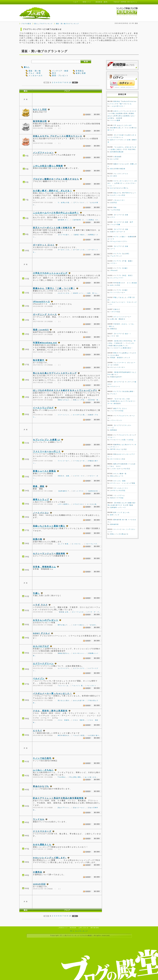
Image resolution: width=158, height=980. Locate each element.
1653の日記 (39, 884)
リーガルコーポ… (80, 461)
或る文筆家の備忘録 (118, 169)
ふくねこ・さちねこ (43, 770)
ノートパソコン (41, 513)
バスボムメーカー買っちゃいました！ (53, 693)
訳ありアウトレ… (64, 808)
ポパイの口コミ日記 (118, 459)
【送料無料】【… (79, 220)
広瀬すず (117, 309)
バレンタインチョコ (121, 174)
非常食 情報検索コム (44, 567)
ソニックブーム (119, 495)
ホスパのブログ (41, 646)
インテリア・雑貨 (60, 71)
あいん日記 (114, 159)
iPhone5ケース (41, 301)
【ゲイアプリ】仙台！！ (122, 334)
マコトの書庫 (115, 120)
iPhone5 (114, 271)
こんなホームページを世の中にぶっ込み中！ (56, 213)
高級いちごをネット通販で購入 (49, 526)
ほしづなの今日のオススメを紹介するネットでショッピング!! (65, 390)
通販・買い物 (35, 71)
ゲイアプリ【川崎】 (121, 290)
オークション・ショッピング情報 (123, 483)
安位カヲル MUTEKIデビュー (125, 193)
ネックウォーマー (117, 278)
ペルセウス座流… (80, 735)
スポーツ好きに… (80, 625)
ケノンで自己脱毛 (42, 758)
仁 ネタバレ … (78, 544)
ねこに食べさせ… (91, 777)
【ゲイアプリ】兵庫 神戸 (123, 222)
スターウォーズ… (92, 544)
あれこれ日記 (115, 285)
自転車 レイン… (79, 293)
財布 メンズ (115, 515)
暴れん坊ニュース (117, 476)
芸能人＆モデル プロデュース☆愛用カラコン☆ (58, 136)
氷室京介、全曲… (64, 476)
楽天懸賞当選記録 (117, 152)
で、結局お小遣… (64, 202)
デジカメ (114, 394)
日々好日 (114, 176)
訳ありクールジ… (80, 808)
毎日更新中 (39, 360)
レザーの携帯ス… (64, 504)
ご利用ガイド (63, 928)
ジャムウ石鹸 (115, 224)
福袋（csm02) (41, 330)
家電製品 (80, 71)
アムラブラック (116, 256)
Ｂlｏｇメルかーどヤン (119, 241)
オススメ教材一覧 (120, 474)
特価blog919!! (116, 377)
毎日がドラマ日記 (117, 498)
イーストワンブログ (43, 408)
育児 (54, 73)
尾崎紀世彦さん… (64, 653)
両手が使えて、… (64, 625)
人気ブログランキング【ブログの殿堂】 (78, 935)
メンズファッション (43, 153)
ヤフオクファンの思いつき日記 (122, 440)
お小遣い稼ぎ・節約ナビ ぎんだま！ (53, 191)
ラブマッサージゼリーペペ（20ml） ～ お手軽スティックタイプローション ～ (122, 183)
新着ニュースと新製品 (44, 471)
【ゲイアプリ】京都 (121, 215)
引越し (36, 593)
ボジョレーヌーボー (118, 367)
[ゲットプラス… (79, 491)
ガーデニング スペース (45, 314)
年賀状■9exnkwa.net (45, 343)
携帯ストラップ (41, 499)
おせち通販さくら (42, 844)
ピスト (113, 217)
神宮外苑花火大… (64, 735)
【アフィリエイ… (80, 202)
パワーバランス (116, 420)
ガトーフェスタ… (79, 612)
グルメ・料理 (35, 73)
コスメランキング (81, 931)
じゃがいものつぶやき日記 (120, 469)
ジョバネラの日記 (117, 411)
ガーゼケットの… (64, 250)
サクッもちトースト (121, 488)
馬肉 (115, 207)
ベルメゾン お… (64, 686)
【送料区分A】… (94, 491)
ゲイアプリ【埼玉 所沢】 (123, 275)
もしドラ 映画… (64, 544)
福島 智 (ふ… (93, 293)
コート (113, 249)
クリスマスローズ (42, 831)
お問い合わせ (84, 928)
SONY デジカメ (42, 633)
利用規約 (73, 928)
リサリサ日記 (115, 312)
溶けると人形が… (64, 700)
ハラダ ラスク (40, 605)
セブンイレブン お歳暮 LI (47, 440)
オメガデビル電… (80, 415)
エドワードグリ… (64, 668)
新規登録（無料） (102, 2)
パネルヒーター (119, 200)
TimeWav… (63, 777)
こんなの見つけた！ (118, 106)
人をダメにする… (64, 293)
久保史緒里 (118, 157)
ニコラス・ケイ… (80, 476)
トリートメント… (64, 415)
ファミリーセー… (64, 461)
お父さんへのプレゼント (46, 620)
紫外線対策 (114, 524)
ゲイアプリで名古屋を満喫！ (124, 391)
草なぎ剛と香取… (76, 777)
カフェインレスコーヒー (122, 317)
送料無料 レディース (118, 507)
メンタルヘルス (36, 76)
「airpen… (93, 625)
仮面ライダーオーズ (118, 232)
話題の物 (38, 539)
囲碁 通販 (39, 486)
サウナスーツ (115, 386)
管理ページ (87, 2)
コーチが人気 (92, 504)
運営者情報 (95, 928)
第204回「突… (94, 400)
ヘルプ (76, 2)
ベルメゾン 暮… (78, 686)
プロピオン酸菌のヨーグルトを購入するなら (56, 179)
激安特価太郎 (40, 121)
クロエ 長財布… (64, 720)
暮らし (27, 67)
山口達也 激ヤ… (94, 735)
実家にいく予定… (80, 400)
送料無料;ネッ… (64, 220)
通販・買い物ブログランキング (67, 24)
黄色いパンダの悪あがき (119, 534)
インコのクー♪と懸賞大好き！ (122, 348)
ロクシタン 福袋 (119, 481)
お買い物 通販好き (118, 319)
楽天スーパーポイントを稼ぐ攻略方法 (53, 228)
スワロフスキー (79, 504)
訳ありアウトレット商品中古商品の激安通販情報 (58, 798)
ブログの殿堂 (26, 24)
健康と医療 (81, 73)
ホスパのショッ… (80, 653)
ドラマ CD (114, 336)
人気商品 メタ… (94, 220)
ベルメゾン (39, 678)
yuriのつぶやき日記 (118, 490)
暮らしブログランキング (43, 24)
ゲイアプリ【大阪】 (121, 268)
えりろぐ (38, 731)
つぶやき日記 (115, 210)
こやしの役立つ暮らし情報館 (48, 166)
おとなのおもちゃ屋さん (119, 188)
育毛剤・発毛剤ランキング (120, 358)
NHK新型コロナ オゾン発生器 (125, 283)
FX (71, 931)
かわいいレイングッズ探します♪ (50, 858)
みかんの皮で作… (80, 700)
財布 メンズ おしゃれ (122, 512)
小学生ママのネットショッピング (50, 273)
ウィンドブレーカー (118, 292)
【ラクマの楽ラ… (64, 235)
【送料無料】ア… (64, 491)
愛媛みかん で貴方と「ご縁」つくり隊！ (54, 288)
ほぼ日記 (114, 202)
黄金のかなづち (41, 786)
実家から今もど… (64, 400)
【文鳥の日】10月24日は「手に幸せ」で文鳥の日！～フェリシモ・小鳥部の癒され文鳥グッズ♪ (122, 343)
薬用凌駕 (114, 430)
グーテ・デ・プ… (94, 612)
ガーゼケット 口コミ (44, 245)
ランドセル (39, 819)
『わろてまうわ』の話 (122, 399)
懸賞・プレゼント (60, 76)
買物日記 (114, 329)
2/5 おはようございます (123, 125)
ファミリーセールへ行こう (47, 451)
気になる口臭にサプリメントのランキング (55, 373)
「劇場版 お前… (64, 612)
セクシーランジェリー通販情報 (49, 553)
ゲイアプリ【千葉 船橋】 (123, 261)
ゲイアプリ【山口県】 (122, 254)
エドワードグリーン (43, 663)
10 (70, 82)
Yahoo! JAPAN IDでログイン (125, 87)
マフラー (114, 263)
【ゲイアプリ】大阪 (121, 229)
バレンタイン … (93, 686)
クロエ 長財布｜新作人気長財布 (50, 711)
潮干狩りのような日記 (119, 449)
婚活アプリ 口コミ (120, 408)
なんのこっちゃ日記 (118, 195)
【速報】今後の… (80, 235)
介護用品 (38, 872)
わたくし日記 (40, 109)
